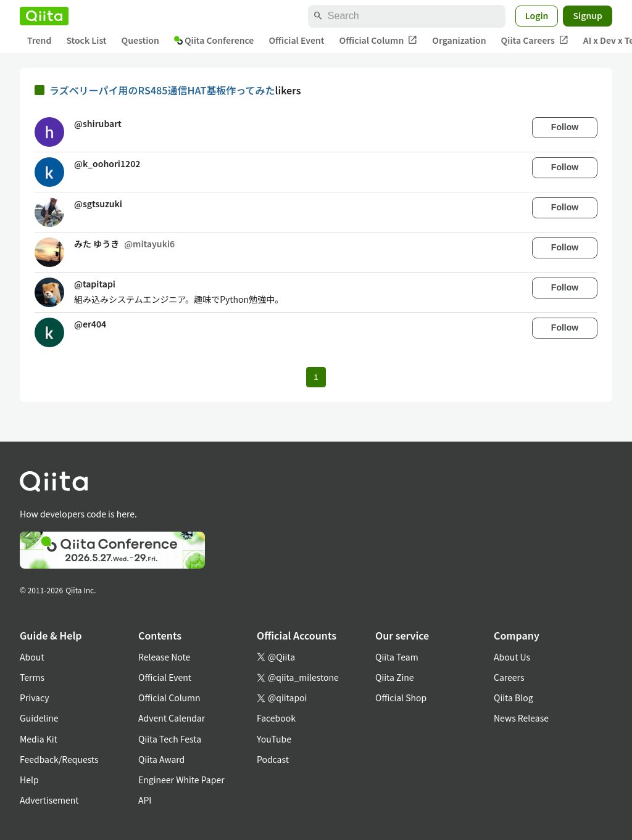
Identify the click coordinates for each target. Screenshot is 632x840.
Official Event (296, 40)
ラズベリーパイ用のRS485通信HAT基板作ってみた (162, 90)
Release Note (164, 657)
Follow (565, 127)
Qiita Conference (214, 40)
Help (29, 780)
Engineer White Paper (181, 780)
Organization (459, 40)
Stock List (86, 40)
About (32, 657)
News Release (521, 718)
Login (537, 15)
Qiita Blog (513, 698)
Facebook (276, 718)
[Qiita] (44, 16)
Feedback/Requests (59, 759)
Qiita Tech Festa (170, 739)
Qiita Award (161, 759)
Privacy (34, 698)
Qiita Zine (395, 677)
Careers (509, 677)
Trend (39, 40)
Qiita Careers (535, 40)
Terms (32, 677)
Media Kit (39, 739)
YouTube (274, 739)
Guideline (39, 718)
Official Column (379, 40)
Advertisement (49, 800)
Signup (588, 15)
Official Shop (401, 698)
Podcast (273, 759)
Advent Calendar (172, 718)
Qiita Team (397, 657)
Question (140, 40)
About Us (512, 657)
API (145, 800)
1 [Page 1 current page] (316, 377)
